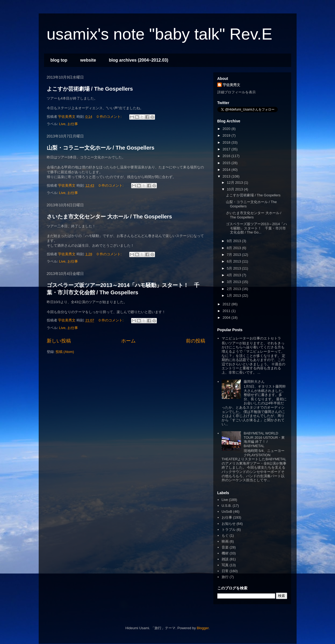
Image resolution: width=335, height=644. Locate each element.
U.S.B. (227, 506)
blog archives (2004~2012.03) (138, 60)
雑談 (225, 559)
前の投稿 (196, 341)
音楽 (225, 547)
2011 (227, 311)
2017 (227, 149)
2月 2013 (234, 289)
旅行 (225, 577)
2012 (227, 304)
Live (62, 124)
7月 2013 (234, 255)
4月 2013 (234, 275)
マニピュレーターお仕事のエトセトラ (251, 338)
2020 (227, 129)
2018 (227, 142)
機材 (225, 553)
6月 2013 (234, 261)
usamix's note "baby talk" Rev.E (160, 34)
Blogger (203, 628)
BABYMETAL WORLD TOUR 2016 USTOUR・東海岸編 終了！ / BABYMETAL (264, 440)
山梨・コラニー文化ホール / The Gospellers (101, 148)
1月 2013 (234, 296)
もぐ (225, 535)
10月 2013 (235, 189)
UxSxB (227, 512)
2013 (227, 176)
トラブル (229, 530)
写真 (225, 565)
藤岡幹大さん (254, 382)
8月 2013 (234, 248)
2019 (227, 135)
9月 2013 (234, 241)
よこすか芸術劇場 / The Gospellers (90, 89)
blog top (59, 60)
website (88, 60)
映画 (225, 541)
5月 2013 (234, 268)
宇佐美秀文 (231, 85)
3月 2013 (234, 282)
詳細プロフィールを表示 (237, 92)
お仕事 (73, 124)
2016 (227, 156)
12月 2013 (235, 183)
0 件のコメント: (110, 117)
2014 (227, 170)
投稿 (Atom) (65, 352)
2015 (227, 163)
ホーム (128, 341)
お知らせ (229, 524)
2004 (227, 318)
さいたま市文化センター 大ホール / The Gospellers (109, 217)
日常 (225, 571)
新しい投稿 (59, 341)
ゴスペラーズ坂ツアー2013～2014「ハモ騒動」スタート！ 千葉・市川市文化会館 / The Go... (256, 228)
